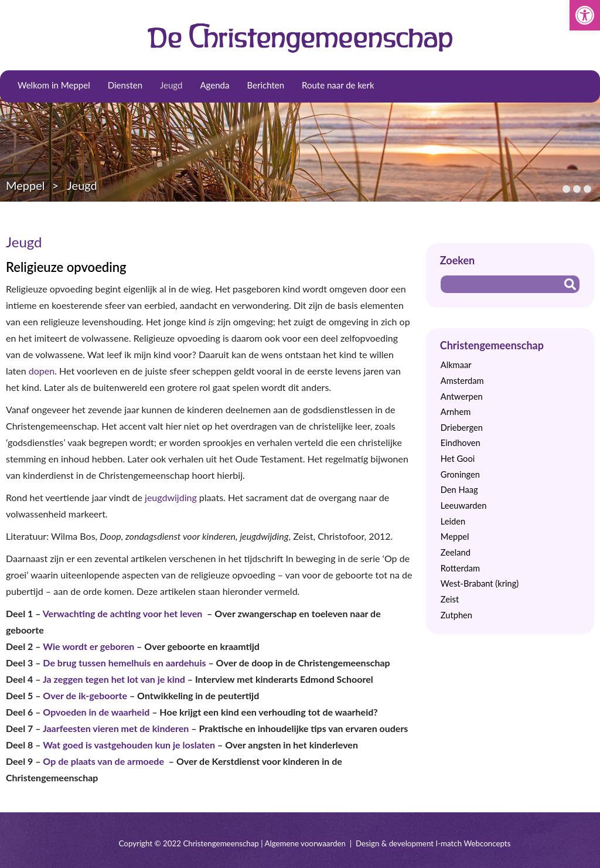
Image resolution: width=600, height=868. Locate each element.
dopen (42, 371)
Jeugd (171, 85)
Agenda (214, 85)
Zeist (450, 599)
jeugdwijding (172, 497)
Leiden (453, 521)
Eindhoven (461, 443)
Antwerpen (462, 396)
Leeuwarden (464, 506)
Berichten (265, 85)
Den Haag (459, 490)
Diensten (125, 85)
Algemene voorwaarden (305, 843)
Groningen (460, 474)
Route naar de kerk (338, 85)
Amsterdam (462, 381)
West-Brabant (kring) (480, 583)
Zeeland (456, 552)
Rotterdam (460, 568)
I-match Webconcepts (473, 843)
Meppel (25, 185)
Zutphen (456, 615)
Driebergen (462, 428)
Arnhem (456, 412)
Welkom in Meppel (54, 85)
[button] (585, 15)
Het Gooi (458, 459)
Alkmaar (456, 365)
